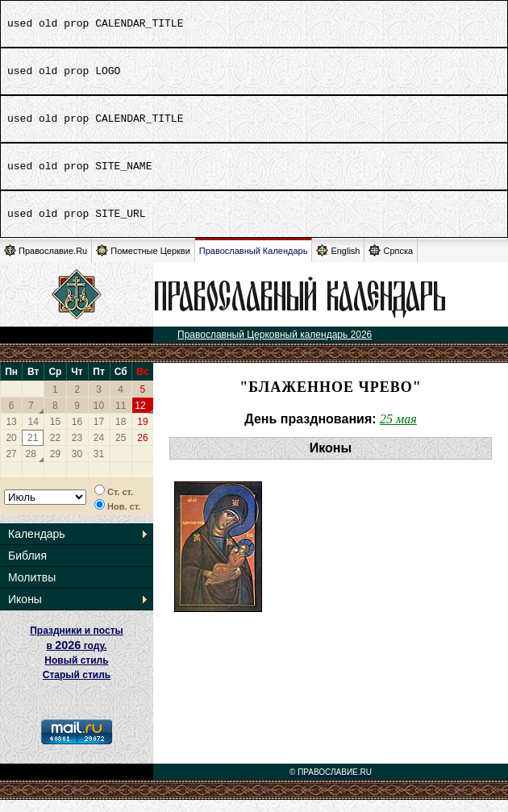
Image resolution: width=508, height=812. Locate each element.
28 (31, 466)
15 (55, 434)
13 (11, 434)
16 (77, 434)
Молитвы (32, 589)
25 (121, 450)
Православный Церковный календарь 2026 (275, 347)
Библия (27, 568)
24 (99, 450)
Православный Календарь (254, 263)
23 (77, 450)
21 (33, 450)
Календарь (37, 546)
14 (33, 434)
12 (140, 418)
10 (99, 418)
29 (55, 466)
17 (99, 434)
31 (99, 466)
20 (11, 450)
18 (121, 434)
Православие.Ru (46, 262)
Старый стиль (77, 687)
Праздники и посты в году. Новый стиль (77, 658)
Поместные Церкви (143, 262)
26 (142, 450)
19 (142, 434)
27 (11, 466)
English (338, 262)
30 (77, 466)
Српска (391, 262)
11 (121, 418)
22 (55, 450)
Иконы (25, 611)
